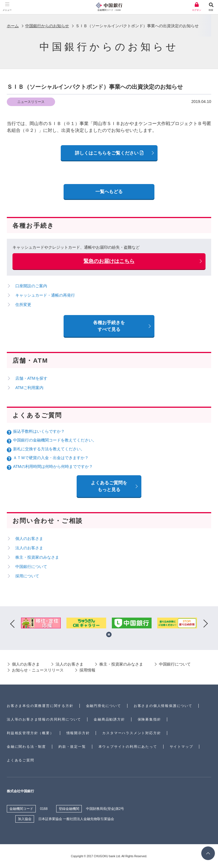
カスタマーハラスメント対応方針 (132, 733)
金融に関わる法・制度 (26, 747)
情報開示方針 (78, 733)
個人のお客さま (29, 538)
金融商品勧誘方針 (109, 719)
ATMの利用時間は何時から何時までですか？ (53, 466)
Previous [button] (12, 624)
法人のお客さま (29, 548)
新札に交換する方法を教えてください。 (49, 449)
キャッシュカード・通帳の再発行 (45, 295)
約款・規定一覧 (72, 747)
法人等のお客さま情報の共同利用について (44, 719)
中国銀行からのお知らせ (47, 26)
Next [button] (206, 624)
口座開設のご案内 (31, 286)
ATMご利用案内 (29, 388)
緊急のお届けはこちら (109, 261)
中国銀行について (31, 567)
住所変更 (23, 305)
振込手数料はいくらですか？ (39, 431)
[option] (41, 624)
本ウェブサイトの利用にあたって (128, 747)
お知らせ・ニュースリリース (38, 670)
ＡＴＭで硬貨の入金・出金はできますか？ (51, 458)
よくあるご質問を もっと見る (109, 486)
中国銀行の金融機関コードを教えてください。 (55, 440)
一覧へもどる (109, 192)
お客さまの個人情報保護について (163, 706)
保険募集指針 (149, 719)
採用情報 (87, 670)
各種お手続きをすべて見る (109, 326)
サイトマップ (182, 747)
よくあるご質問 (21, 760)
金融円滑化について (104, 706)
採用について (27, 576)
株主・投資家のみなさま (37, 557)
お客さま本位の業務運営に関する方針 (40, 706)
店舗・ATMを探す (31, 378)
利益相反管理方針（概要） (30, 733)
